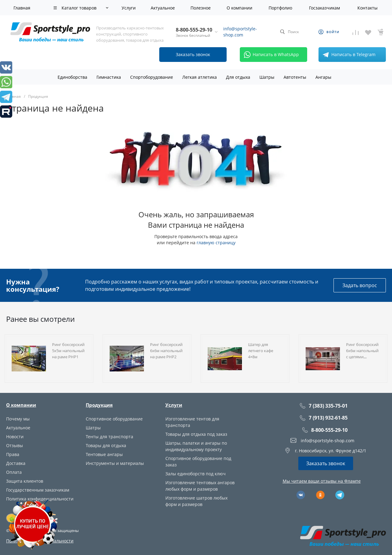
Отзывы (15, 445)
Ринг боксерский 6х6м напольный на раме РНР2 (166, 351)
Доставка (16, 463)
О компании (21, 405)
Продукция (99, 405)
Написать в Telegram (348, 55)
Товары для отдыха (106, 445)
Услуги (174, 405)
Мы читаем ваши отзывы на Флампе (322, 481)
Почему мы (18, 419)
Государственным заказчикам (38, 490)
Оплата (14, 472)
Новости (15, 437)
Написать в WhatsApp (270, 55)
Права (13, 454)
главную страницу (216, 243)
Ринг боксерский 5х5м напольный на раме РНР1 (68, 351)
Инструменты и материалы (115, 463)
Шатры (93, 428)
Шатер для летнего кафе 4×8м (261, 351)
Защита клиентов (25, 481)
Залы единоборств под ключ (196, 474)
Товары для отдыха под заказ (196, 434)
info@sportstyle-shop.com (240, 32)
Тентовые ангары (104, 454)
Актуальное (18, 428)
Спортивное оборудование (114, 419)
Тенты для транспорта (109, 437)
